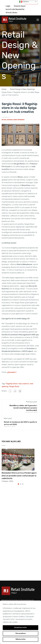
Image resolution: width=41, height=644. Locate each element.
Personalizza (21, 633)
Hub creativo (24, 384)
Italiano (24, 2)
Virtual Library (11, 13)
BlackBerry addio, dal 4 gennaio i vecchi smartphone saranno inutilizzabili (23, 408)
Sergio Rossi (14, 386)
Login (8, 6)
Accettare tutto (21, 628)
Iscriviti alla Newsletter (15, 9)
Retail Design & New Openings (13, 120)
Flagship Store (12, 384)
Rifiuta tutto (21, 639)
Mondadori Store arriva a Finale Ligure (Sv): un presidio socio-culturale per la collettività (19, 476)
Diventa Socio (20, 6)
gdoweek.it (12, 372)
